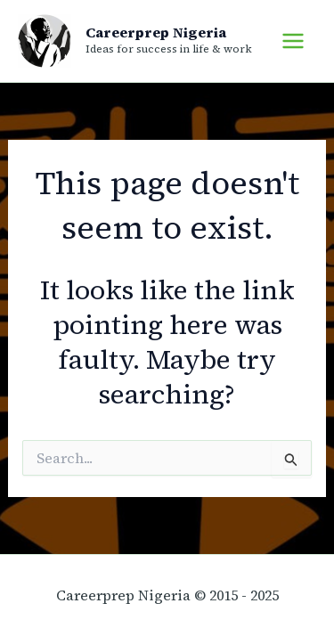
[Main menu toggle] (293, 41)
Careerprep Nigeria (156, 32)
